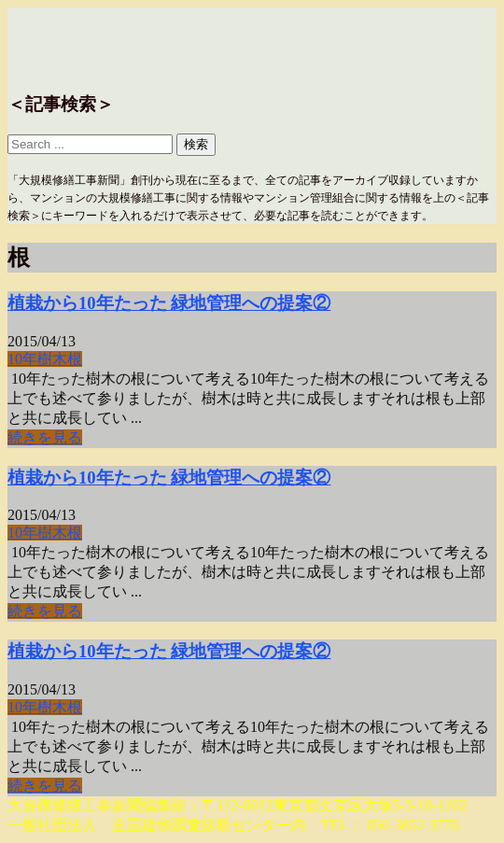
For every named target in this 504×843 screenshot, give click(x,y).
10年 (22, 359)
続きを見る (45, 437)
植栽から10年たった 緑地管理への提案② (169, 303)
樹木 (52, 359)
